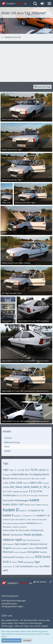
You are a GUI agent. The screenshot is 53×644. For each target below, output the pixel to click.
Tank (20, 562)
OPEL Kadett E (8, 544)
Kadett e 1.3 (19, 516)
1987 (6, 470)
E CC (34, 491)
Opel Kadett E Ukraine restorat (31, 544)
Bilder (7, 447)
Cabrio (26, 483)
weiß (5, 570)
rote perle (23, 552)
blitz (38, 479)
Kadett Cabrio (30, 505)
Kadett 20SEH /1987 (13, 504)
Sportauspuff (9, 557)
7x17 (27, 470)
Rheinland (8, 552)
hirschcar (35, 496)
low (38, 523)
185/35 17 (43, 470)
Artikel (7, 451)
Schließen (27, 640)
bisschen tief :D (25, 479)
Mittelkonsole (37, 530)
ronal (16, 552)
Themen (8, 438)
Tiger (37, 562)
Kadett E (8, 515)
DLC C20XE (7, 492)
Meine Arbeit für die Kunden (16, 530)
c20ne (12, 483)
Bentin (46, 474)
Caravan (46, 483)
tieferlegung (29, 562)
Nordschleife (17, 535)
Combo (6, 487)
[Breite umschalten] (50, 582)
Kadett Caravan (42, 505)
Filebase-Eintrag (12, 442)
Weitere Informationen (11, 640)
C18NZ (6, 483)
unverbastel (26, 566)
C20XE (19, 483)
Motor (6, 535)
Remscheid (41, 548)
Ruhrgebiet (33, 552)
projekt (24, 548)
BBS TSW (29, 474)
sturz (32, 557)
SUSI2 (46, 557)
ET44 (40, 491)
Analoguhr (7, 475)
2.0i (22, 470)
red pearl (31, 548)
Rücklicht (44, 552)
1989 (11, 470)
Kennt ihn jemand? (39, 520)
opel (19, 540)
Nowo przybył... (34, 535)
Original (7, 548)
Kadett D (11, 510)
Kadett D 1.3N (25, 511)
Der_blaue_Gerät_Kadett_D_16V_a (30, 487)
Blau (33, 479)
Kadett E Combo (25, 520)
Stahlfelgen (20, 557)
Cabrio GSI (35, 483)
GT (21, 496)
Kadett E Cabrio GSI (10, 520)
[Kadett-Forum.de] (14, 4)
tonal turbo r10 (9, 567)
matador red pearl (19, 527)
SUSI (38, 557)
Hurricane (8, 500)
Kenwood (31, 523)
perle (19, 548)
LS (41, 523)
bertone (14, 478)
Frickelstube (9, 495)
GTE (24, 496)
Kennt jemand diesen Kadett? (14, 523)
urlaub (36, 567)
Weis (47, 566)
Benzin (6, 478)
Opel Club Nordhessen (31, 540)
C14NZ (43, 479)
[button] (49, 4)
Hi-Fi (28, 496)
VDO (41, 566)
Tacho (14, 562)
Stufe (27, 557)
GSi (18, 496)
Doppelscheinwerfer (20, 492)
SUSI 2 (7, 562)
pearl (14, 548)
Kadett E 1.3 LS (30, 516)
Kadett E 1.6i (43, 516)
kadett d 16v (38, 510)
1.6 (15, 470)
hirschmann (44, 496)
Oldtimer (9, 540)
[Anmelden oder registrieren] (42, 4)
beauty (38, 474)
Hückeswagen (22, 500)
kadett (34, 500)
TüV (17, 566)
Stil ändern (41, 582)
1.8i (18, 470)
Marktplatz (7, 527)
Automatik (18, 474)
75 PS (34, 470)
